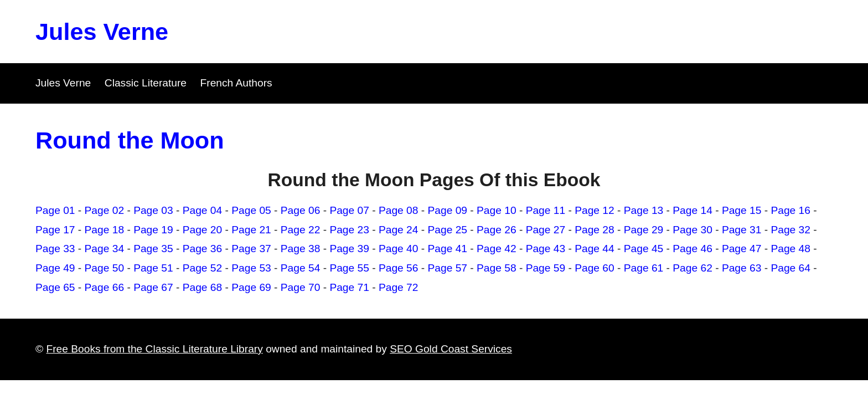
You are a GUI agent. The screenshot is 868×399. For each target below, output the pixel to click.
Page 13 (644, 210)
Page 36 (203, 249)
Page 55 (349, 268)
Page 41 (448, 249)
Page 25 (448, 230)
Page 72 (399, 287)
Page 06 (301, 210)
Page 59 (546, 268)
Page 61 (644, 268)
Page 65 (55, 287)
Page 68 (203, 287)
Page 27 (546, 230)
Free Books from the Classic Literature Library (154, 349)
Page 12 (595, 210)
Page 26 (497, 230)
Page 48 (790, 249)
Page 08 (399, 210)
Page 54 (301, 268)
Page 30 (693, 230)
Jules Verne (102, 32)
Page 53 (251, 268)
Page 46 (693, 249)
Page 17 (55, 230)
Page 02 (105, 210)
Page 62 (693, 268)
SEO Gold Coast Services (451, 349)
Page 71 (349, 287)
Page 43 (546, 249)
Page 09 (448, 210)
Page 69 (251, 287)
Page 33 (55, 249)
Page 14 (693, 210)
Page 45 (644, 249)
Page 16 (790, 210)
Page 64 (790, 268)
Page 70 (301, 287)
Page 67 (153, 287)
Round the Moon (130, 140)
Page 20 (203, 230)
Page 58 (497, 268)
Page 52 (203, 268)
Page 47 (742, 249)
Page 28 (595, 230)
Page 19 (153, 230)
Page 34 (105, 249)
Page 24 (399, 230)
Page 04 (203, 210)
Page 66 (105, 287)
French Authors (236, 83)
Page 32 (790, 230)
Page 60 (595, 268)
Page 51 (153, 268)
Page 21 (251, 230)
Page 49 (55, 268)
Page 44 (595, 249)
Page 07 (349, 210)
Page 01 (55, 210)
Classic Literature (146, 83)
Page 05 (251, 210)
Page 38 (301, 249)
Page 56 (399, 268)
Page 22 (301, 230)
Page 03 (153, 210)
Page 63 (742, 268)
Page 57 (448, 268)
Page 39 (349, 249)
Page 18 (105, 230)
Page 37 (251, 249)
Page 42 (497, 249)
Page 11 (546, 210)
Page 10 (497, 210)
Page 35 (153, 249)
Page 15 (742, 210)
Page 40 (399, 249)
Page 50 (105, 268)
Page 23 (349, 230)
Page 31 (742, 230)
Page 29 (644, 230)
